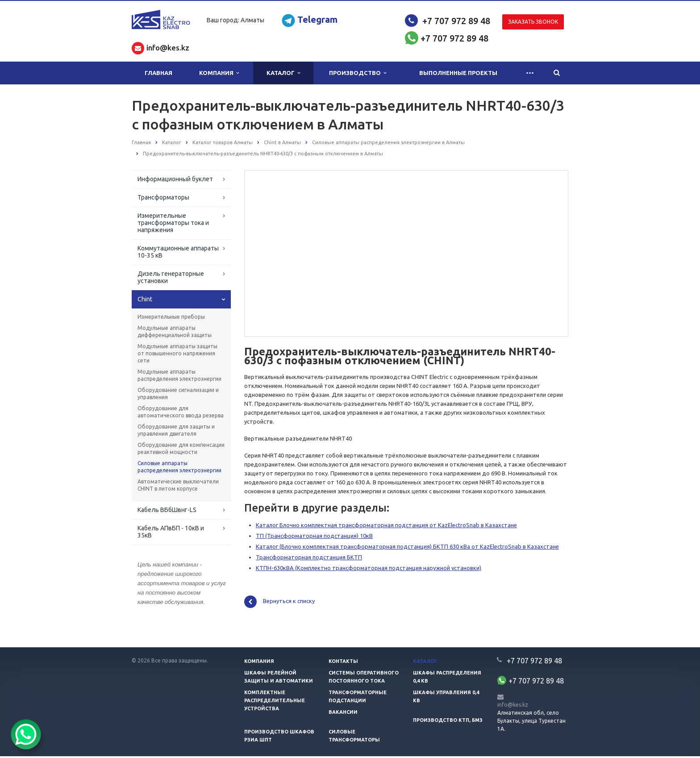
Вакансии (343, 714)
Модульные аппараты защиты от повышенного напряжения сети (177, 353)
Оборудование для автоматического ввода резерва (181, 412)
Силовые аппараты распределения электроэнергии (179, 467)
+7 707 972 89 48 (456, 21)
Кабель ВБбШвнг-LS (167, 510)
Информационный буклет (175, 179)
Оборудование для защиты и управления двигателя (176, 430)
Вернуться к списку (279, 604)
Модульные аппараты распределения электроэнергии (179, 375)
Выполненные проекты (458, 73)
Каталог (283, 73)
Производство (358, 73)
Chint (145, 299)
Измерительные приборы (171, 317)
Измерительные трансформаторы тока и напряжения (173, 223)
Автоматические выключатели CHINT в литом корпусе (178, 485)
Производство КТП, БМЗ (448, 722)
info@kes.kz (513, 706)
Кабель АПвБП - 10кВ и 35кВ (171, 532)
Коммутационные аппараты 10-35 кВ (178, 252)
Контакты (343, 663)
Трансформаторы (163, 197)
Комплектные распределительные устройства (275, 702)
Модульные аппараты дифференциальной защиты (175, 331)
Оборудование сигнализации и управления (178, 394)
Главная (158, 73)
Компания (219, 73)
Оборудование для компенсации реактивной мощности (181, 448)
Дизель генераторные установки (171, 277)
